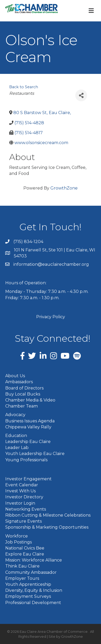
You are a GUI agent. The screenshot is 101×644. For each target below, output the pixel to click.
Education (16, 436)
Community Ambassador (31, 572)
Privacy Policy (51, 317)
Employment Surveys (28, 596)
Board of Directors (24, 388)
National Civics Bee (25, 548)
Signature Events (23, 521)
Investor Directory (24, 497)
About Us (15, 376)
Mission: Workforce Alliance (34, 560)
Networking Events (26, 509)
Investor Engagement (28, 479)
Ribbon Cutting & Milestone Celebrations (48, 515)
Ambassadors (19, 382)
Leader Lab (17, 448)
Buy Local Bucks (23, 394)
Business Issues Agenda (30, 421)
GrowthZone (64, 188)
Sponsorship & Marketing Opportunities (47, 527)
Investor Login (20, 503)
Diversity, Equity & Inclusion (34, 590)
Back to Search (24, 87)
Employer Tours (22, 578)
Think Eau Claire (22, 566)
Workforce (17, 536)
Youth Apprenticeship (28, 584)
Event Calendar (22, 485)
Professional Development (33, 603)
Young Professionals (26, 460)
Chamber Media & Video (30, 400)
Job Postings (18, 542)
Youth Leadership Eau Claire (35, 454)
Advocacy (15, 415)
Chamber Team (22, 406)
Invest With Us (20, 491)
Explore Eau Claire (25, 554)
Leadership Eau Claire (28, 442)
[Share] (81, 95)
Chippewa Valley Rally (28, 427)
